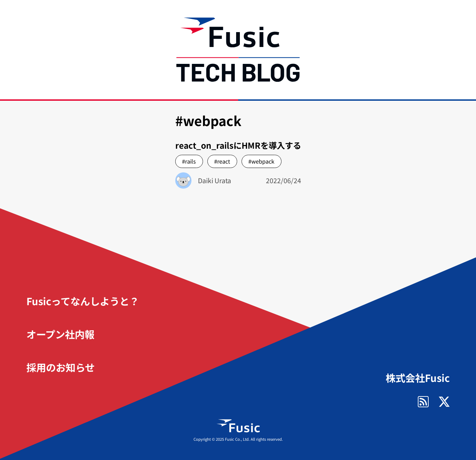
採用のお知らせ (61, 367)
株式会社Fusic (418, 378)
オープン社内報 (60, 334)
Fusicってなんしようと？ (83, 301)
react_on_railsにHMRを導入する (238, 145)
